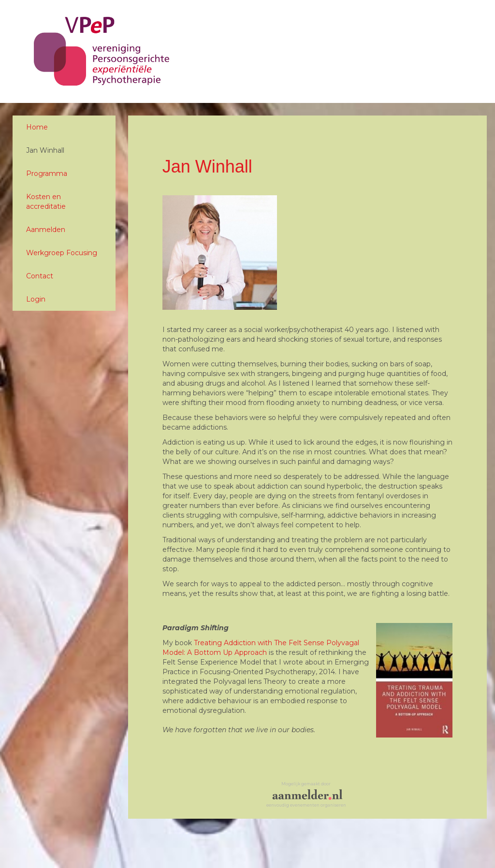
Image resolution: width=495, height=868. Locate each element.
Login (36, 299)
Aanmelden (46, 230)
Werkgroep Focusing (62, 253)
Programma (47, 174)
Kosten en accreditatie (46, 202)
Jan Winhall (45, 150)
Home (37, 127)
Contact (40, 276)
